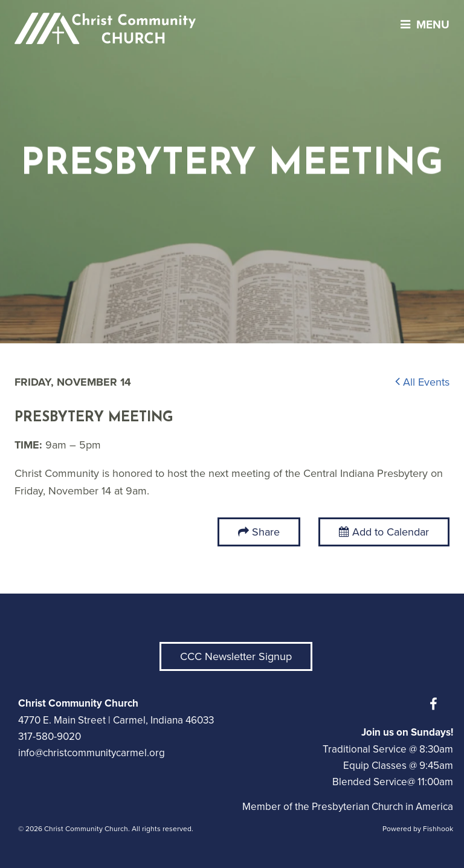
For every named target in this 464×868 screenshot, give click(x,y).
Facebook (436, 704)
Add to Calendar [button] (384, 532)
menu (422, 24)
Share (266, 532)
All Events (422, 382)
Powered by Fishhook (418, 829)
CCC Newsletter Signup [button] (236, 656)
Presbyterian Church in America (382, 807)
